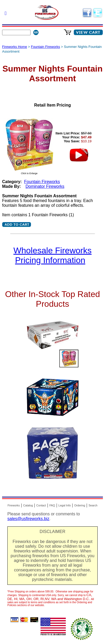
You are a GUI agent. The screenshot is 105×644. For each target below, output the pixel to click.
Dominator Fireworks (45, 186)
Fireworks (14, 505)
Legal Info (65, 505)
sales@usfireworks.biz (28, 519)
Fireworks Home (15, 47)
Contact (41, 505)
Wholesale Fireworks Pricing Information (52, 255)
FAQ (52, 505)
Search (93, 505)
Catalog (28, 505)
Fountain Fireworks (45, 47)
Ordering (80, 505)
